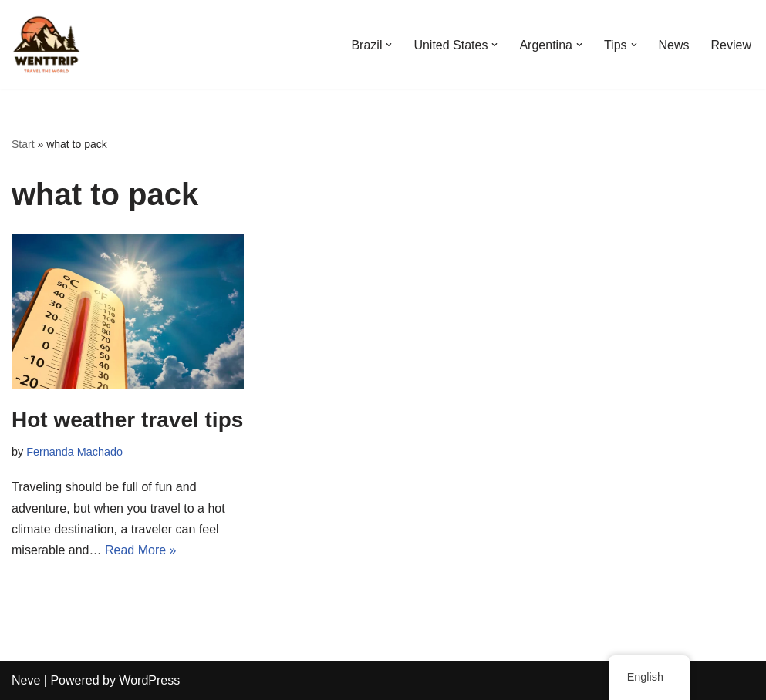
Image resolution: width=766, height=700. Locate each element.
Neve (26, 680)
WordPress (149, 680)
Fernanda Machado (74, 452)
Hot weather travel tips (127, 420)
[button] (389, 45)
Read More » (141, 550)
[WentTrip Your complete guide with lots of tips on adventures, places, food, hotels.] (46, 45)
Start (23, 144)
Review (731, 45)
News (674, 45)
